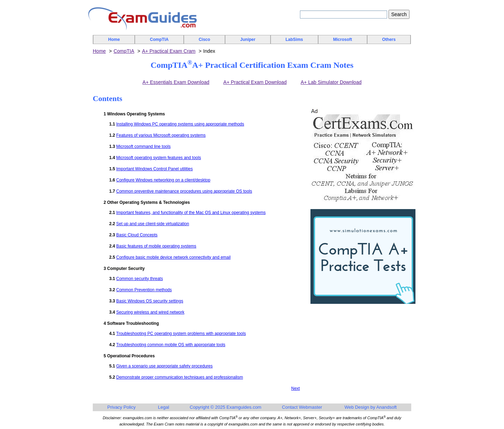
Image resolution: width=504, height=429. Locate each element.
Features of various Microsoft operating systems (161, 135)
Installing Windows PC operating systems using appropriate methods (180, 124)
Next (296, 388)
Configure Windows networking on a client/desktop (163, 180)
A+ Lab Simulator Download (331, 82)
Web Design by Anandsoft (370, 407)
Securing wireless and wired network (150, 312)
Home (114, 40)
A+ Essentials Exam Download (176, 82)
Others (389, 40)
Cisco (205, 40)
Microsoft (343, 40)
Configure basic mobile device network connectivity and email (173, 257)
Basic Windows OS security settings (150, 301)
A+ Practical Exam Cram (169, 51)
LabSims (294, 40)
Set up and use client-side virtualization (153, 224)
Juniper (248, 40)
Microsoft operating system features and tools (159, 158)
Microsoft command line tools (143, 146)
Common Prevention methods (144, 290)
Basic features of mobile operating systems (156, 246)
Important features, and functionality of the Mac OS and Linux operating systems (191, 213)
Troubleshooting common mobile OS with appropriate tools (171, 345)
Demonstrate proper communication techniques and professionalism (180, 377)
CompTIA (159, 40)
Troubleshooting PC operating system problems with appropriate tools (181, 334)
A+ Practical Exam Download (255, 82)
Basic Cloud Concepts (137, 235)
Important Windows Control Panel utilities (155, 169)
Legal (163, 407)
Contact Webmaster (302, 407)
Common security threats (139, 279)
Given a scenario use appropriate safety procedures (164, 366)
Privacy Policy (122, 407)
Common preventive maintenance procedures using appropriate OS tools (184, 191)
